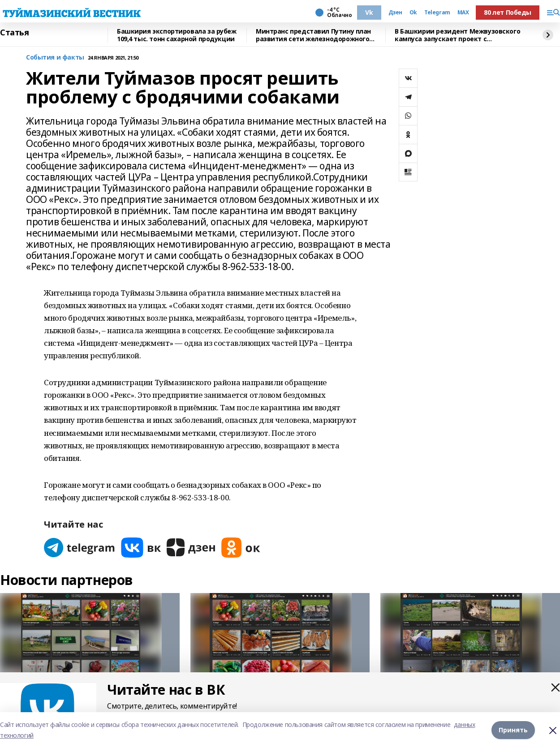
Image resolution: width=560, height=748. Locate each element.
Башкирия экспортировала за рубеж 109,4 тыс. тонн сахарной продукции (177, 35)
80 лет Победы (508, 12)
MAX (463, 13)
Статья (14, 33)
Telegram (437, 13)
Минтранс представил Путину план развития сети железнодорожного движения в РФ (313, 35)
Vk (369, 12)
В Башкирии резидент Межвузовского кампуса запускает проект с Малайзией (457, 35)
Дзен (395, 13)
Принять (513, 730)
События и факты (55, 58)
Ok (413, 13)
